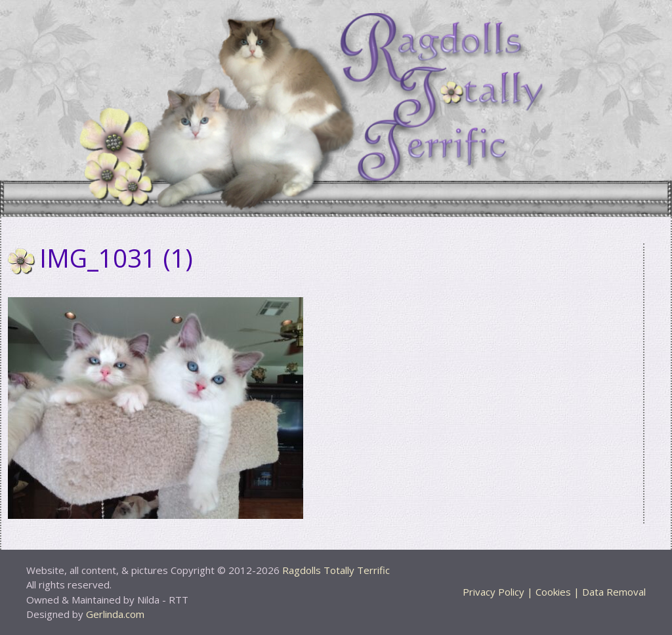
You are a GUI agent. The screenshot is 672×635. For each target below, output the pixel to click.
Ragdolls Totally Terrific (336, 570)
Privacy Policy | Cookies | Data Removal (554, 592)
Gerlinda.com (115, 614)
